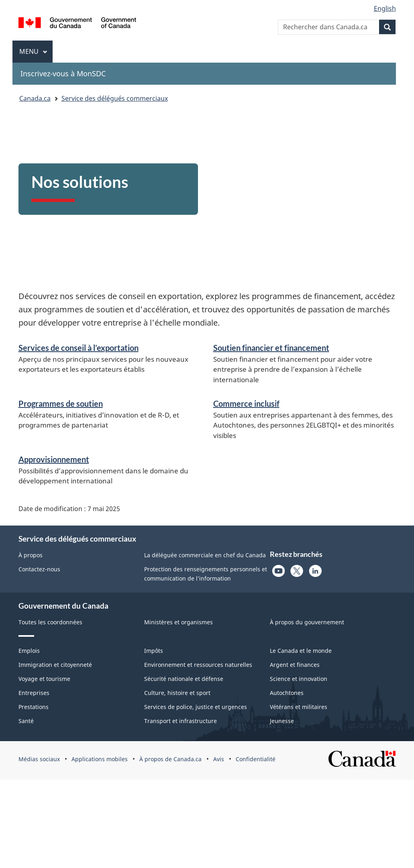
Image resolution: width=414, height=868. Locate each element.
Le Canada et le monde (301, 651)
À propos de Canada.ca (170, 759)
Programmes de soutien (61, 403)
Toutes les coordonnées (50, 622)
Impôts (154, 651)
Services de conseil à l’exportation (79, 348)
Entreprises (34, 693)
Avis (219, 759)
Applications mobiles (100, 759)
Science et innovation (299, 679)
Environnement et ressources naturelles (198, 665)
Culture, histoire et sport (177, 693)
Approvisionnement (54, 459)
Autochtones (287, 693)
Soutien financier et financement (271, 348)
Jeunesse (282, 721)
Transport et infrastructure (180, 721)
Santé (26, 721)
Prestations (34, 707)
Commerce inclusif (246, 403)
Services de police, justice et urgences (196, 707)
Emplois (29, 651)
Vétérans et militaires (299, 707)
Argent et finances (295, 665)
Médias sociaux (39, 759)
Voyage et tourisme (44, 679)
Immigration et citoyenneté (55, 665)
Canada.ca (35, 98)
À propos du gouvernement (307, 622)
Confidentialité (256, 759)
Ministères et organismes (178, 622)
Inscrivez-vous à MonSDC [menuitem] (63, 73)
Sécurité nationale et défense (184, 679)
